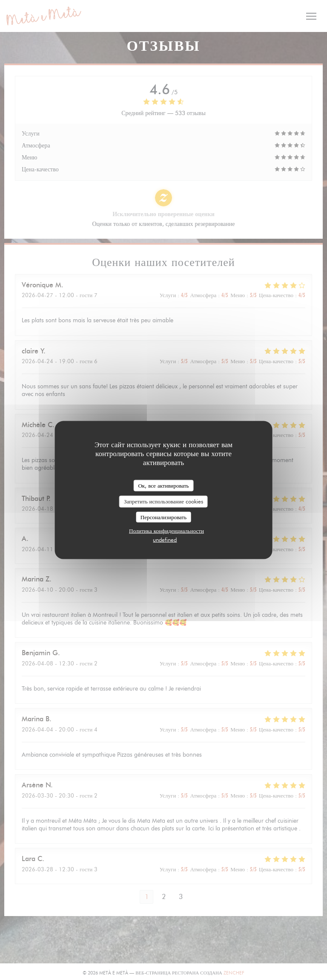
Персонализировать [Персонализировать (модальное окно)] (163, 517)
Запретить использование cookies (163, 501)
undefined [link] (165, 540)
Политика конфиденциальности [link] (166, 531)
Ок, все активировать (163, 485)
